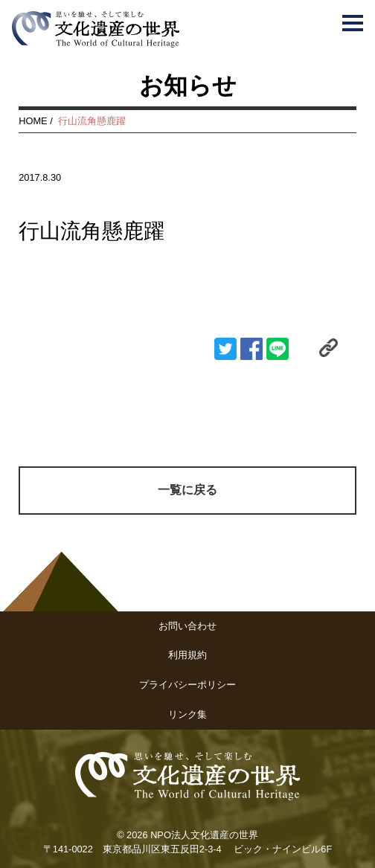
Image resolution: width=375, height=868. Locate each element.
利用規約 (187, 655)
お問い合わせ (187, 626)
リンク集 (187, 714)
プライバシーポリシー (187, 685)
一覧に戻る (187, 490)
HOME (33, 121)
